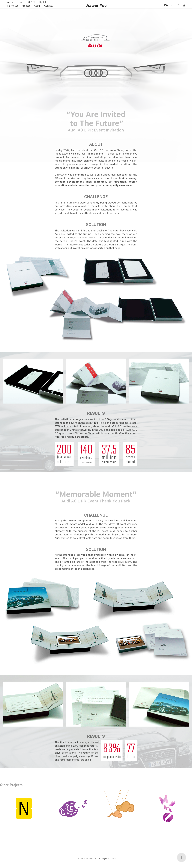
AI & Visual (12, 6)
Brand (21, 2)
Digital (42, 2)
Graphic (10, 2)
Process (26, 6)
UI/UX (32, 2)
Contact (48, 6)
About (37, 6)
